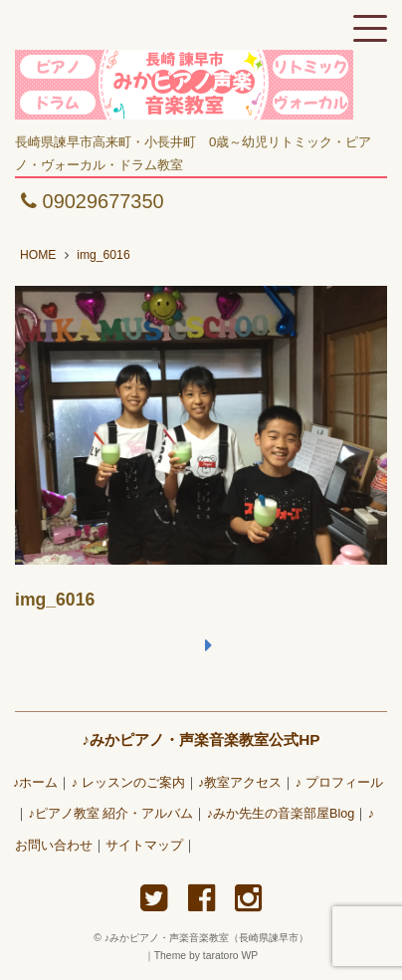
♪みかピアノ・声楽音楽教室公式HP (201, 739)
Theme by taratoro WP (206, 956)
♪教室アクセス (240, 783)
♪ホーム (35, 783)
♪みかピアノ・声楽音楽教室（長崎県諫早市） (211, 938)
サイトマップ (144, 846)
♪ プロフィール (339, 783)
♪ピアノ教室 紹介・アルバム (110, 814)
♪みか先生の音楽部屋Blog (281, 814)
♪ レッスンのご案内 (128, 783)
